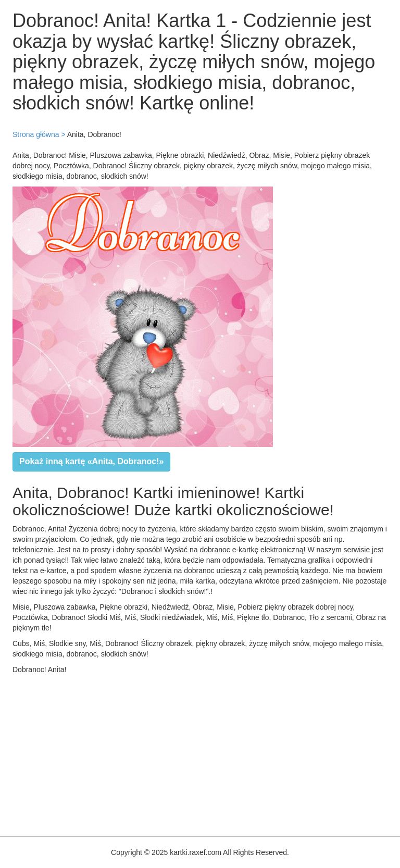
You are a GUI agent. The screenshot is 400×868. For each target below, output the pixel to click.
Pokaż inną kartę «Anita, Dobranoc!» (91, 461)
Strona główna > (39, 134)
